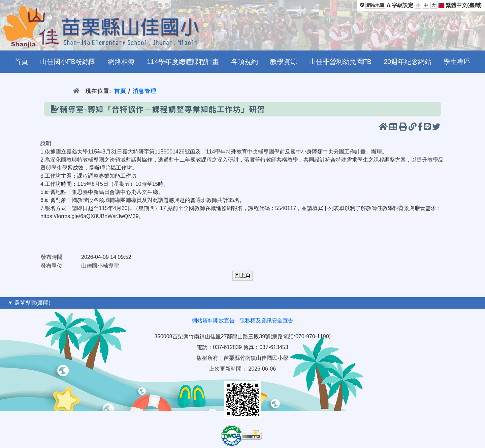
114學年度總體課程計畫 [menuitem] (183, 62)
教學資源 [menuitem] (284, 62)
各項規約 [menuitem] (245, 62)
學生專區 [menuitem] (457, 62)
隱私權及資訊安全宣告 (266, 321)
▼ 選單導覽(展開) (29, 303)
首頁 (120, 91)
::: (4, 303)
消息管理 (145, 91)
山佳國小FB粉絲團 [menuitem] (68, 62)
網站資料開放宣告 (213, 321)
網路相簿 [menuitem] (121, 62)
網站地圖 (375, 5)
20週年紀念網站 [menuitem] (408, 62)
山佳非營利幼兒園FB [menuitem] (341, 62)
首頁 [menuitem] (21, 62)
